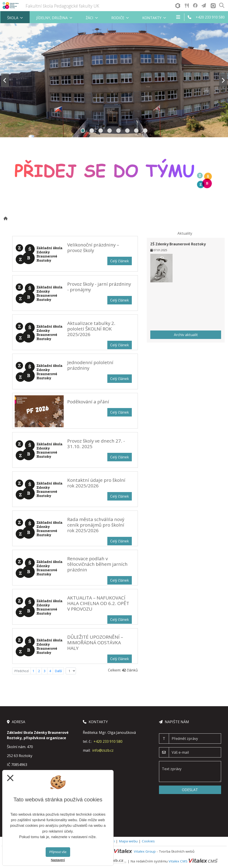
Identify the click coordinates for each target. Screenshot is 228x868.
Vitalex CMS (178, 861)
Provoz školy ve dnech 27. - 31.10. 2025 (96, 444)
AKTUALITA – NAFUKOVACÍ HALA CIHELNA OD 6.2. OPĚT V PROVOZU (98, 603)
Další (58, 671)
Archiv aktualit (186, 335)
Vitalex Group (145, 851)
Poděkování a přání (88, 402)
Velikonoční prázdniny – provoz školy (93, 247)
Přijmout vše (58, 852)
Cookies (148, 841)
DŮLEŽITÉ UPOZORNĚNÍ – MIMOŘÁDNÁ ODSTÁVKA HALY (95, 642)
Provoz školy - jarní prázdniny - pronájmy (99, 287)
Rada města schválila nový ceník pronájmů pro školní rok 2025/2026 (96, 525)
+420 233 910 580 (108, 741)
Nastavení (58, 860)
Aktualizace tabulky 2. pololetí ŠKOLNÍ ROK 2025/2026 (91, 329)
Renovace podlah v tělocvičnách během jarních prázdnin (97, 564)
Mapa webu (128, 841)
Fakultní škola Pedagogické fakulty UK (62, 6)
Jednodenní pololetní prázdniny (90, 365)
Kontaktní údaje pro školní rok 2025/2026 (96, 483)
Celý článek (120, 261)
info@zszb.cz (103, 750)
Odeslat (190, 790)
